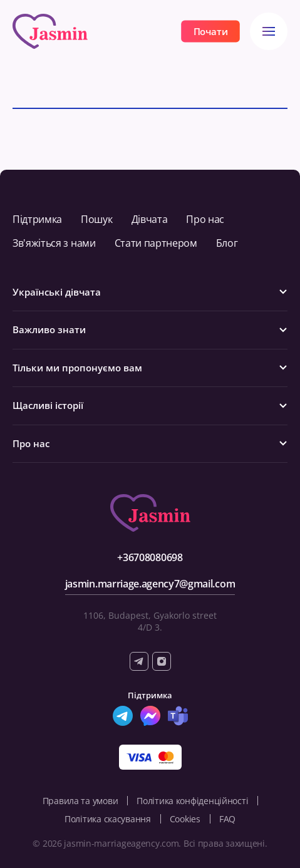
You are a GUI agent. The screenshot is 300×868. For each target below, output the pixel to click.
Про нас (205, 219)
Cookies (185, 819)
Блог (227, 243)
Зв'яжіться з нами (54, 243)
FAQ (227, 819)
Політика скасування (108, 819)
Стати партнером (156, 243)
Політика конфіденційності (192, 801)
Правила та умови (80, 801)
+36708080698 (150, 557)
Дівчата (150, 219)
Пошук (96, 219)
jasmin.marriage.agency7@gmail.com (150, 584)
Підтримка (37, 219)
